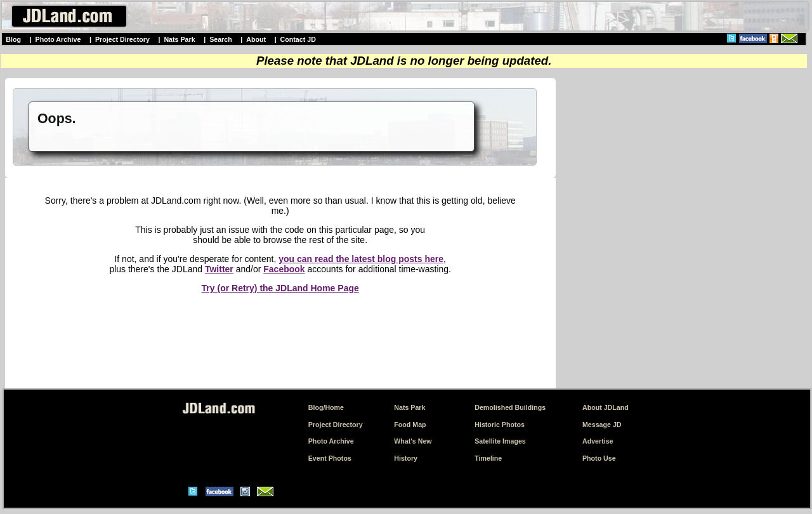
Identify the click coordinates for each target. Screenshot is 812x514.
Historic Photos (500, 425)
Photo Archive (58, 39)
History (406, 458)
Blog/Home (326, 407)
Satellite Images (500, 441)
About (256, 39)
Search (221, 39)
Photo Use (599, 458)
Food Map (410, 425)
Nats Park (179, 39)
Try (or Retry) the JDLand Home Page (280, 288)
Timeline (488, 458)
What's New (413, 441)
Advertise (598, 441)
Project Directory (122, 39)
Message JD (602, 425)
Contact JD (298, 39)
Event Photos (330, 458)
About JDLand (606, 407)
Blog (13, 39)
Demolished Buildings (510, 407)
